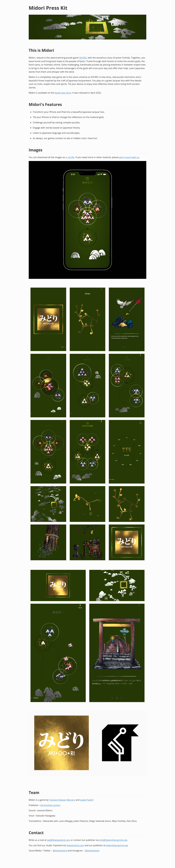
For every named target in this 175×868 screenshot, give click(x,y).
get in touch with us (129, 157)
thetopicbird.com (75, 845)
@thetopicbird (60, 851)
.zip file (71, 157)
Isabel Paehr (86, 800)
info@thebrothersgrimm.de (113, 840)
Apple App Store (63, 93)
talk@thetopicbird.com (59, 840)
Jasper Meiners (67, 800)
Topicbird (54, 800)
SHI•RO (83, 58)
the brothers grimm (50, 805)
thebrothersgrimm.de (117, 845)
